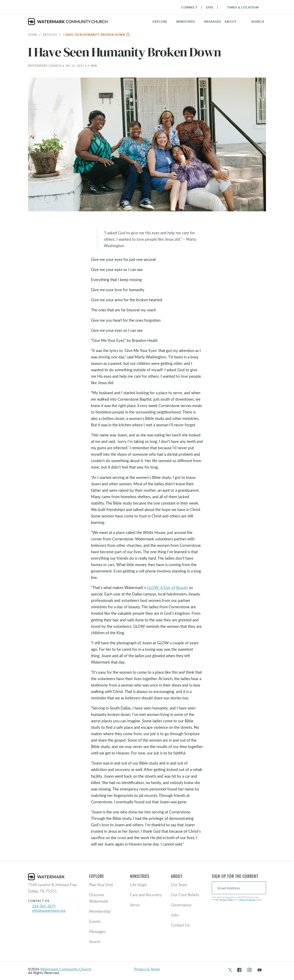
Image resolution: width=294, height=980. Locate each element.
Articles (50, 35)
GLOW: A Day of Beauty (167, 588)
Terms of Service (247, 899)
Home (33, 35)
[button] (188, 22)
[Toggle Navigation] (241, 7)
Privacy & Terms (147, 969)
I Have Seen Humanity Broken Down (97, 35)
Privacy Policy (227, 899)
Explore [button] (160, 22)
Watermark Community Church (66, 969)
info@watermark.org (49, 910)
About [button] (231, 22)
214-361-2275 (44, 906)
